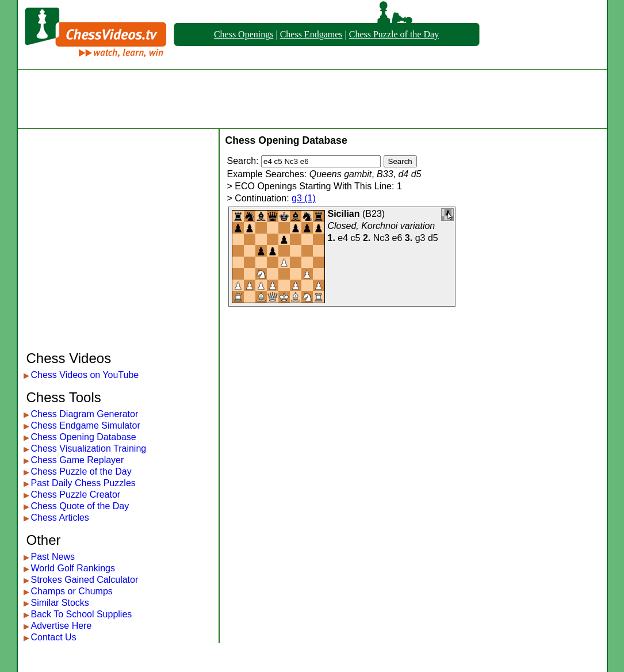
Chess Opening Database (84, 437)
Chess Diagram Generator (85, 414)
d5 (433, 238)
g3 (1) (304, 198)
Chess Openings (244, 34)
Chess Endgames (311, 34)
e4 (343, 238)
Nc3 (381, 238)
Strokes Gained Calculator (85, 580)
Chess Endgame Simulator (86, 425)
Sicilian (344, 214)
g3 (420, 238)
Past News (53, 557)
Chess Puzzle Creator (76, 495)
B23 (373, 214)
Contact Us (54, 637)
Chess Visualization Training (89, 448)
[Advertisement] (312, 99)
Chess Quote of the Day (80, 506)
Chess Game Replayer (78, 460)
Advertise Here (62, 626)
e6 (397, 238)
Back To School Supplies (82, 614)
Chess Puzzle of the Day (394, 34)
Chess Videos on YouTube (85, 375)
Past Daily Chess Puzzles (83, 483)
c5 (356, 238)
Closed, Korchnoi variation (382, 226)
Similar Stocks (60, 603)
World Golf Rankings (73, 568)
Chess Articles (60, 518)
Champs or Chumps (72, 591)
